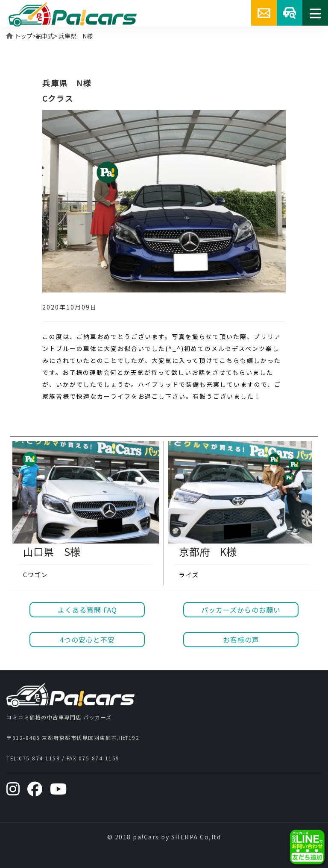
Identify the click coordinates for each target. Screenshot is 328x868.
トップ (23, 36)
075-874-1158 (39, 758)
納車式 (45, 36)
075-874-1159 (99, 758)
